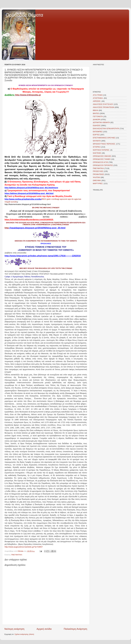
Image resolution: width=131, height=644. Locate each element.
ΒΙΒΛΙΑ (96, 110)
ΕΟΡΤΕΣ (96, 135)
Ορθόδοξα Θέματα (24, 15)
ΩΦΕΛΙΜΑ (97, 180)
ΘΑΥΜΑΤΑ (97, 141)
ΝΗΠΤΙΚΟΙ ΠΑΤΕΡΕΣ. (101, 150)
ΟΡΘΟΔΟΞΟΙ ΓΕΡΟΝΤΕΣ (103, 165)
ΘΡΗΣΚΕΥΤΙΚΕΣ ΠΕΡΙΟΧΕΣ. (104, 144)
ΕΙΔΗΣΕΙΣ (97, 125)
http (35, 228)
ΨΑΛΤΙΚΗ (97, 177)
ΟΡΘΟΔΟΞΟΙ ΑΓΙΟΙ (100, 162)
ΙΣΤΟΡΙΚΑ (97, 147)
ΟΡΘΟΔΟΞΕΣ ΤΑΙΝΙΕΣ (102, 159)
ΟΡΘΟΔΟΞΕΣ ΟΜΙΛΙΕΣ (102, 156)
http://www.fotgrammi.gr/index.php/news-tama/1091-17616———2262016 (43, 256)
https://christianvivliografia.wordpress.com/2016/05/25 (29, 220)
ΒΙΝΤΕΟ (96, 113)
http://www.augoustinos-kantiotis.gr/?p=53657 (24, 547)
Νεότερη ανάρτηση (14, 629)
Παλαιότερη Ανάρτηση (75, 629)
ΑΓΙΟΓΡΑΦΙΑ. (98, 98)
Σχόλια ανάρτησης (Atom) (24, 634)
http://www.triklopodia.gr (28, 95)
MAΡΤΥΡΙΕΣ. (98, 183)
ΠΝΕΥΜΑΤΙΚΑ (17, 555)
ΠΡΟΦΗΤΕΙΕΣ (98, 174)
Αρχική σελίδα (44, 629)
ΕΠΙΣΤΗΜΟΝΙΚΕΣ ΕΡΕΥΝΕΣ (104, 138)
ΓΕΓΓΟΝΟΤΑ (98, 116)
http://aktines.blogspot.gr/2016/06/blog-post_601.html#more (31, 188)
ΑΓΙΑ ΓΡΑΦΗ (98, 95)
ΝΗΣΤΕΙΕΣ (97, 153)
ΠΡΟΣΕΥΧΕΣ (98, 171)
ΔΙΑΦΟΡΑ (97, 120)
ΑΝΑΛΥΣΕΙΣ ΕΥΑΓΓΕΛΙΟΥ (103, 104)
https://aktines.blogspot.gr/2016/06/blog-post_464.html (29, 193)
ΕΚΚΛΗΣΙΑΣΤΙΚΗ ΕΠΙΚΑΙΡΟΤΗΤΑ (106, 129)
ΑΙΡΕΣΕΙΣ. (97, 101)
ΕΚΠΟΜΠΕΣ (98, 132)
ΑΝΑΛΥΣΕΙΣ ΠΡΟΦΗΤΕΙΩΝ (104, 107)
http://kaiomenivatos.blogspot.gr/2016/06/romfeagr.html (28, 204)
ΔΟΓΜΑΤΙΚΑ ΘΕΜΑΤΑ (101, 122)
